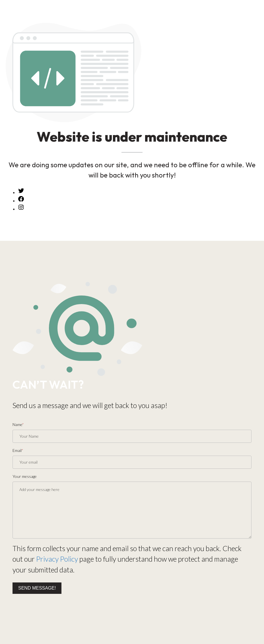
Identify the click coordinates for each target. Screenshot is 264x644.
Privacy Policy (57, 559)
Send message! (37, 588)
